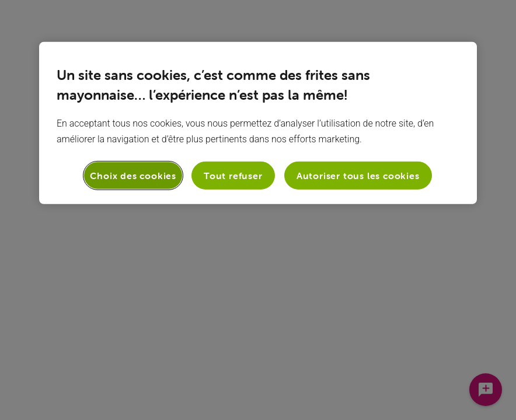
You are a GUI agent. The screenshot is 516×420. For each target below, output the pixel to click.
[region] (258, 123)
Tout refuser (233, 176)
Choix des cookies (133, 176)
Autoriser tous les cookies (358, 176)
